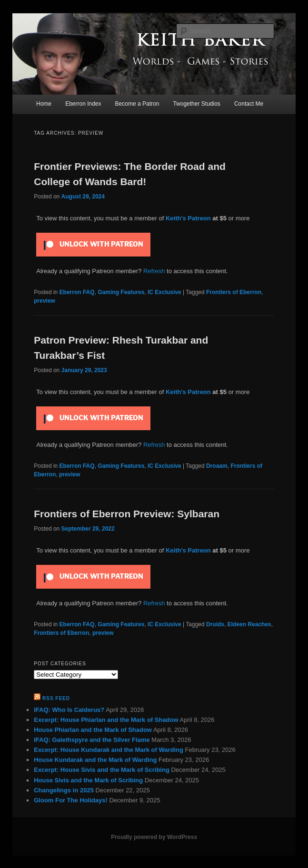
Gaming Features (121, 292)
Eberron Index (83, 104)
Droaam (217, 466)
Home (44, 104)
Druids (215, 624)
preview (45, 301)
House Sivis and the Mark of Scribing (88, 780)
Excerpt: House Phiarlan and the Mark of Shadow (106, 720)
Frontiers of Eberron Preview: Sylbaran (127, 514)
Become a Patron (137, 104)
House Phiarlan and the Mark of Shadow (93, 730)
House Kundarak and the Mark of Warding (95, 760)
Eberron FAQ (77, 292)
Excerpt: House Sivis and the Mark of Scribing (102, 770)
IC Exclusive (164, 292)
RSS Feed (56, 698)
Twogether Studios (196, 104)
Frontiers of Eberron (234, 292)
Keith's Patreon (188, 218)
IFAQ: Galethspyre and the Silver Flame (92, 740)
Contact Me (249, 104)
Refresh (154, 271)
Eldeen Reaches (249, 624)
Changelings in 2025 (64, 790)
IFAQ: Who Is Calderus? (69, 710)
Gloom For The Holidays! (71, 800)
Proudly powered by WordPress (154, 837)
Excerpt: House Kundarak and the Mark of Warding (109, 750)
